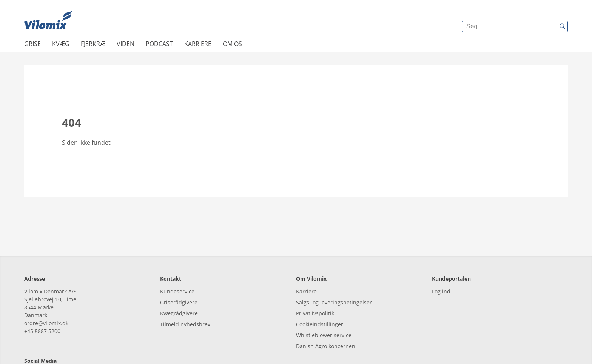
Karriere (198, 44)
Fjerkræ (93, 44)
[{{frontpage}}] (48, 21)
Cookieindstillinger (320, 290)
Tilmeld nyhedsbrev (185, 290)
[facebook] (31, 342)
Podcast (159, 44)
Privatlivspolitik (315, 279)
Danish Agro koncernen (326, 312)
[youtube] (72, 342)
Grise (32, 44)
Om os (232, 44)
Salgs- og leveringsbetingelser (334, 268)
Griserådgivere (179, 268)
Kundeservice (177, 257)
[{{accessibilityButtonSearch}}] (562, 26)
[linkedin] (52, 342)
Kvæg (61, 44)
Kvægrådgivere (179, 279)
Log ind (441, 257)
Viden (126, 44)
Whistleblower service (324, 301)
